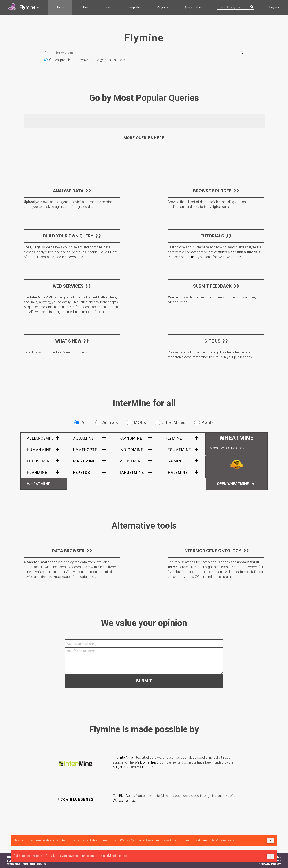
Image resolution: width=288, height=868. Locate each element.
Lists (108, 7)
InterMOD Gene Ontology (212, 551)
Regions (163, 7)
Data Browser (68, 551)
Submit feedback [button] (212, 286)
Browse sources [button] (212, 191)
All (80, 423)
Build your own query (68, 236)
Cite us (212, 341)
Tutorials (212, 236)
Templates (134, 7)
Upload (84, 7)
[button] (24, 7)
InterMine (126, 758)
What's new (68, 341)
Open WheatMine (236, 484)
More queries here (144, 138)
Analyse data (68, 191)
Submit (144, 681)
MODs (136, 423)
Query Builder (193, 7)
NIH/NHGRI (121, 767)
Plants (204, 423)
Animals (107, 423)
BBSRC (147, 767)
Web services (68, 286)
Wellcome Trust (146, 762)
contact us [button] (187, 257)
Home (60, 7)
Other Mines (170, 423)
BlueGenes (127, 796)
